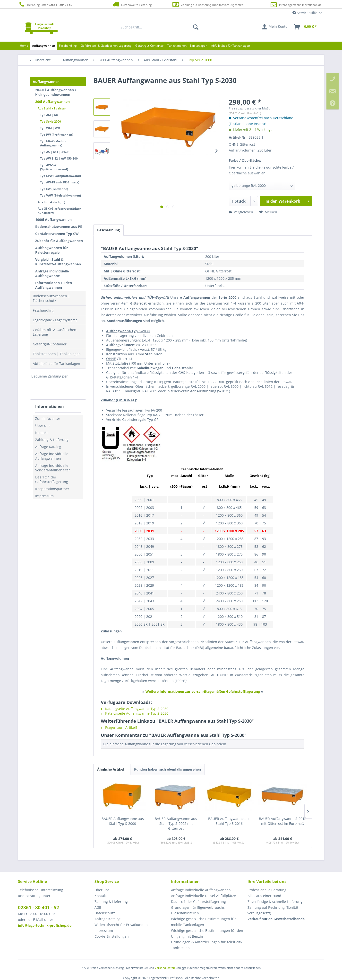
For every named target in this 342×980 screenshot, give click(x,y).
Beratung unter (45, 4)
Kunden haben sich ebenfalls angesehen (167, 769)
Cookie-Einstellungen (112, 936)
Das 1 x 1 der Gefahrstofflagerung (52, 479)
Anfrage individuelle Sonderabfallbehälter (53, 468)
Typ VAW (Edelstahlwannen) (60, 195)
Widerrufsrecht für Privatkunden (121, 925)
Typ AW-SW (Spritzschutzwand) (54, 167)
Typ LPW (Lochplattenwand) (60, 176)
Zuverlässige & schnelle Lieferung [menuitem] (275, 902)
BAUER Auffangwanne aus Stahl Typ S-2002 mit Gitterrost (176, 823)
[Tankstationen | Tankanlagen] (187, 46)
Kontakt (41, 433)
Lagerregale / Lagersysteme (55, 320)
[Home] (24, 46)
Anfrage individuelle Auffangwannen (52, 456)
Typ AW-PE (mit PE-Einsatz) (60, 182)
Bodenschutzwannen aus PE (59, 227)
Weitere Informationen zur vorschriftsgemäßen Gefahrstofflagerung (203, 691)
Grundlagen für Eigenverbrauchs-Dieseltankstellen (198, 910)
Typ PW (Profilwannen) (57, 135)
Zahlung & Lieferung (52, 440)
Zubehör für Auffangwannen (59, 241)
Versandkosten (165, 968)
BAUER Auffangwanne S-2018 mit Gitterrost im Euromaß (283, 821)
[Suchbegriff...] (160, 27)
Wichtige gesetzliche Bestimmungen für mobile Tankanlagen (203, 922)
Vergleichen (241, 212)
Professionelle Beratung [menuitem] (267, 890)
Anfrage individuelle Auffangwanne (52, 273)
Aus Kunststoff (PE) (51, 202)
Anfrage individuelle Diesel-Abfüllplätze (203, 896)
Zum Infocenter (48, 418)
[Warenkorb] (306, 27)
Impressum (44, 496)
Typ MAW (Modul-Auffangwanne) (53, 143)
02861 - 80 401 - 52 (38, 908)
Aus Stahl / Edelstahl (53, 108)
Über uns (43, 426)
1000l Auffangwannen (53, 220)
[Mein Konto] (275, 27)
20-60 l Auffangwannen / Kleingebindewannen (56, 92)
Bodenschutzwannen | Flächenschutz (51, 298)
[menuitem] (160, 27)
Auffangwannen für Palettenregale (51, 250)
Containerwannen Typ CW (57, 234)
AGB (98, 907)
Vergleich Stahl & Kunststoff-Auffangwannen (58, 262)
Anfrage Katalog (48, 447)
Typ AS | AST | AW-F (55, 152)
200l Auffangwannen (52, 102)
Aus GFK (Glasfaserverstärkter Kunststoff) (59, 211)
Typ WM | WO (50, 128)
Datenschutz (105, 913)
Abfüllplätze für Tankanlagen (56, 364)
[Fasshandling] (68, 46)
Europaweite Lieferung (132, 4)
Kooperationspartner (52, 489)
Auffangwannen (46, 82)
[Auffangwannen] (44, 46)
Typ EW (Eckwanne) (54, 189)
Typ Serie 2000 (51, 121)
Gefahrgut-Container (50, 344)
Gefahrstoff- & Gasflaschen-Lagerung (55, 332)
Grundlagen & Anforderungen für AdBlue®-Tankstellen (207, 945)
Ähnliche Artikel (111, 769)
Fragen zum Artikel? (119, 727)
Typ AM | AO (49, 115)
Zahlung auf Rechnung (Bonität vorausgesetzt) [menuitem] (273, 910)
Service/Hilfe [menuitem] (305, 13)
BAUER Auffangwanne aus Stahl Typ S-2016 (229, 821)
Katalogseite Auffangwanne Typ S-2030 (135, 709)
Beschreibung (108, 230)
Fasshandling (44, 310)
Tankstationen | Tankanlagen (57, 354)
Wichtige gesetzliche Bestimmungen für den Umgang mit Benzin (207, 933)
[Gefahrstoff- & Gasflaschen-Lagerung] (106, 46)
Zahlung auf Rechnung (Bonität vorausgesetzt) (208, 4)
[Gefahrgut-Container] (149, 46)
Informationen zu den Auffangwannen (54, 285)
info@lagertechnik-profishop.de (300, 5)
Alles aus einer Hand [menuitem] (264, 896)
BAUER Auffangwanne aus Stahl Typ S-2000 (123, 821)
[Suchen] (196, 27)
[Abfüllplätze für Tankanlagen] (231, 46)
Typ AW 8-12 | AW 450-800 (59, 158)
